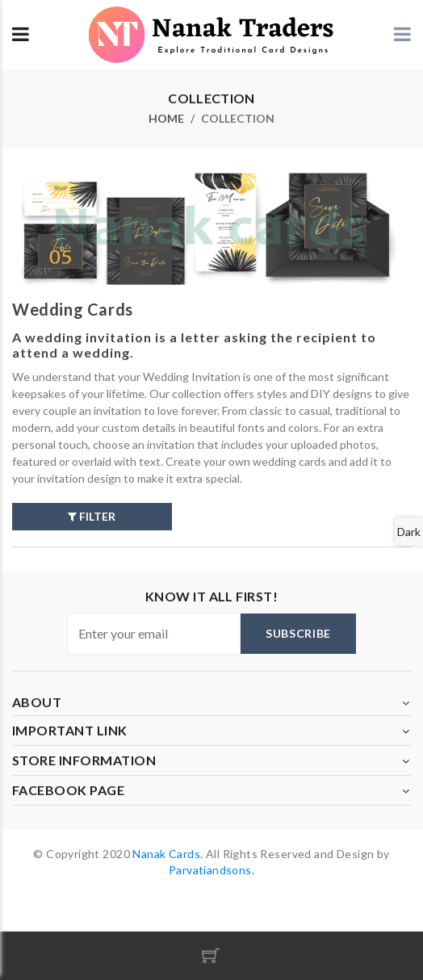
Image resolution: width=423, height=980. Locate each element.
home (166, 118)
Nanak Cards (166, 854)
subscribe (298, 633)
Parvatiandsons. (211, 870)
